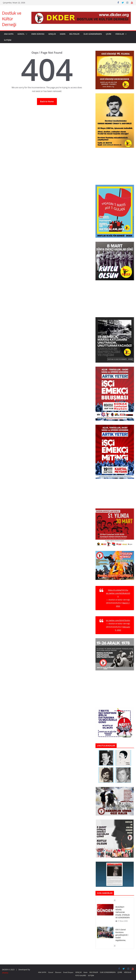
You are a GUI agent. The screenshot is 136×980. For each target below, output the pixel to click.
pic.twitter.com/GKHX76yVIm (118, 620)
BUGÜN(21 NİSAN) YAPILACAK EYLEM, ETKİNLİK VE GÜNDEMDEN (123, 912)
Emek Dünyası (38, 34)
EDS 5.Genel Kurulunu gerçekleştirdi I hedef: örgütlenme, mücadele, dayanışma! (122, 938)
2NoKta (5, 973)
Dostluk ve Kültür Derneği (12, 19)
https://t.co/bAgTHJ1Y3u (118, 590)
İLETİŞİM (8, 40)
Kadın (63, 34)
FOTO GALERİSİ (81, 975)
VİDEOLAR (120, 34)
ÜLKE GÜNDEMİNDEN (93, 34)
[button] (26, 34)
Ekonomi (58, 972)
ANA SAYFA (9, 34)
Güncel (21, 34)
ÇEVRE (109, 34)
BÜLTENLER (74, 34)
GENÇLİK (52, 34)
